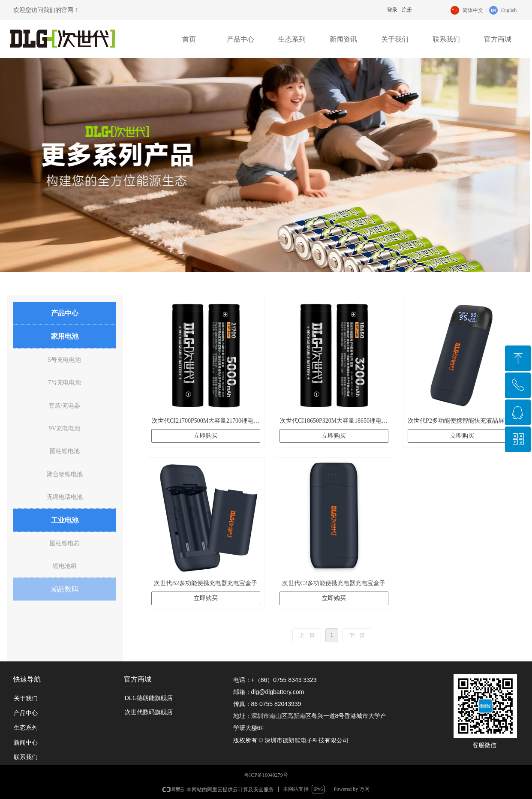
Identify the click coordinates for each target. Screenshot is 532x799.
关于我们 (395, 39)
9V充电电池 (65, 428)
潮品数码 (65, 589)
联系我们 (446, 39)
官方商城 (498, 39)
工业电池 (65, 520)
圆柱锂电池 (65, 451)
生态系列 (292, 39)
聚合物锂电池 (65, 474)
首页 (189, 39)
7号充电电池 (65, 383)
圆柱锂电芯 (65, 543)
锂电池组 (65, 566)
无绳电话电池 (65, 497)
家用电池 (65, 336)
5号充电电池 (65, 360)
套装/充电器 (65, 406)
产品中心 (240, 39)
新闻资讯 (343, 39)
